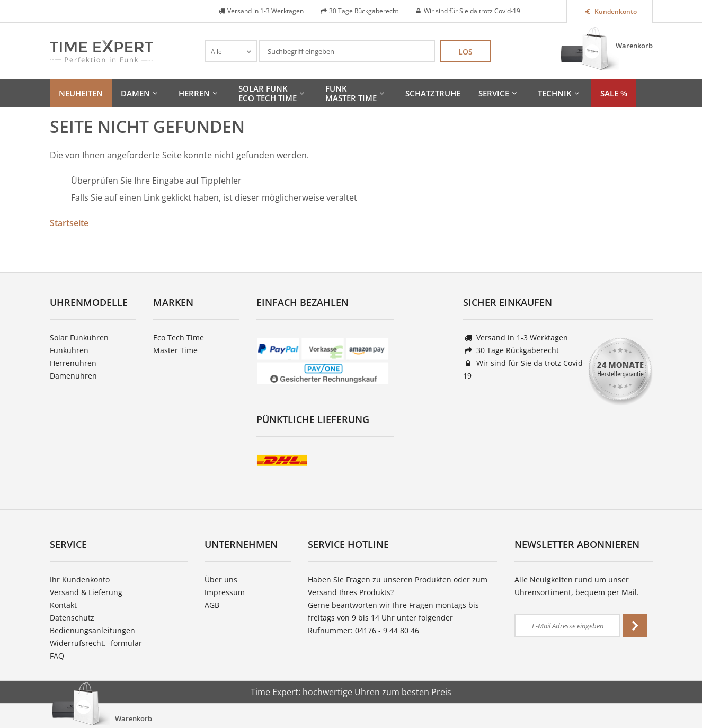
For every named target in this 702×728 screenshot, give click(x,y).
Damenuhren (73, 376)
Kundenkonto (615, 11)
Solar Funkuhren (79, 338)
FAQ (57, 656)
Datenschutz (72, 618)
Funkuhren (69, 350)
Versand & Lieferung (86, 592)
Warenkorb (634, 46)
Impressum (225, 592)
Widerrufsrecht (77, 643)
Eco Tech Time (179, 338)
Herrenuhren (73, 363)
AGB (212, 605)
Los (465, 52)
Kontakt (63, 605)
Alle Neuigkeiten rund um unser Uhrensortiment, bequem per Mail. (577, 586)
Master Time (175, 350)
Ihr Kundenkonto (80, 579)
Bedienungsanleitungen (92, 630)
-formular (125, 643)
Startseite (69, 223)
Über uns (221, 579)
